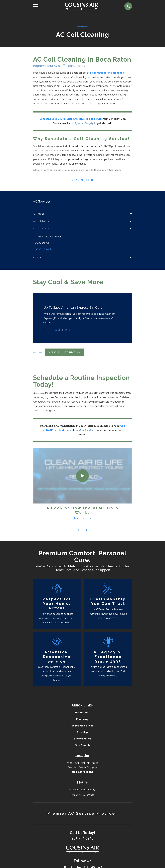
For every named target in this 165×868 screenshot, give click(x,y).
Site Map (82, 733)
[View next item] (40, 353)
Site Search (82, 746)
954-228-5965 (82, 838)
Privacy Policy (82, 739)
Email (57, 331)
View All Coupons (64, 353)
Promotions (82, 713)
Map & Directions (82, 772)
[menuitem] (81, 214)
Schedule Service (82, 726)
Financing (82, 719)
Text (46, 331)
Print (68, 331)
